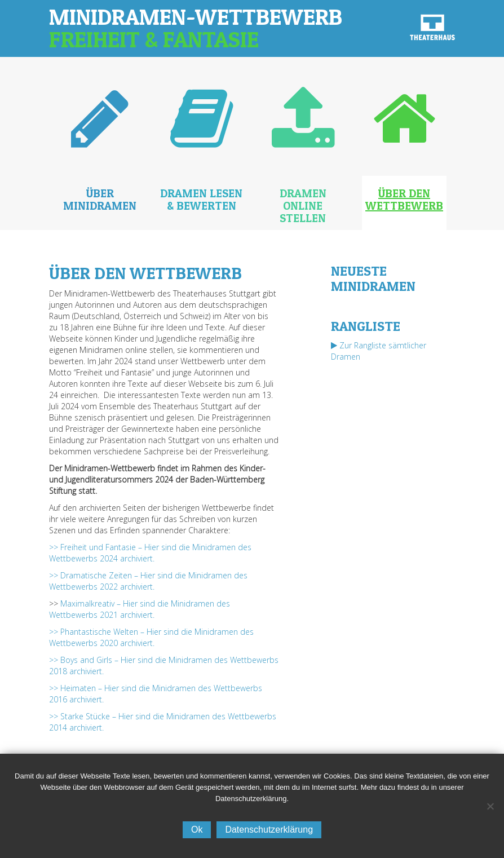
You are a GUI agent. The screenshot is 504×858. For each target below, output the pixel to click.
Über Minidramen (100, 200)
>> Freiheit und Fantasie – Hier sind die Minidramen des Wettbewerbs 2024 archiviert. (150, 553)
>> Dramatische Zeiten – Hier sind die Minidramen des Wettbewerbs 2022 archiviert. (148, 581)
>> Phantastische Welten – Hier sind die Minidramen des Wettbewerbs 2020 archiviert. (151, 637)
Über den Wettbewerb (404, 200)
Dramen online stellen (303, 206)
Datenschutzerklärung (269, 830)
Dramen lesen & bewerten (201, 200)
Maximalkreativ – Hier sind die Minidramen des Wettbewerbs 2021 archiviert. (140, 609)
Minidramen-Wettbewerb (196, 28)
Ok (197, 830)
